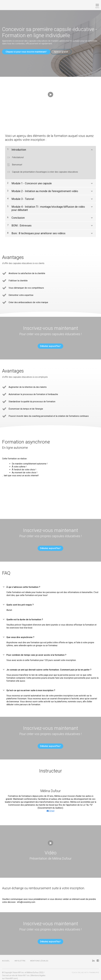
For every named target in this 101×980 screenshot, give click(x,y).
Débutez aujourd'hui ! (49, 344)
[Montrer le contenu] (92, 147)
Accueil (6, 959)
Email (50, 809)
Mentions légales (39, 959)
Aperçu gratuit (63, 52)
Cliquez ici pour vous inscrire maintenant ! (26, 52)
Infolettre (20, 959)
